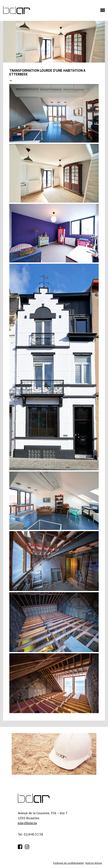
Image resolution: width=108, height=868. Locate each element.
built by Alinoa (94, 863)
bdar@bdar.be (27, 823)
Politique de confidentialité (68, 863)
